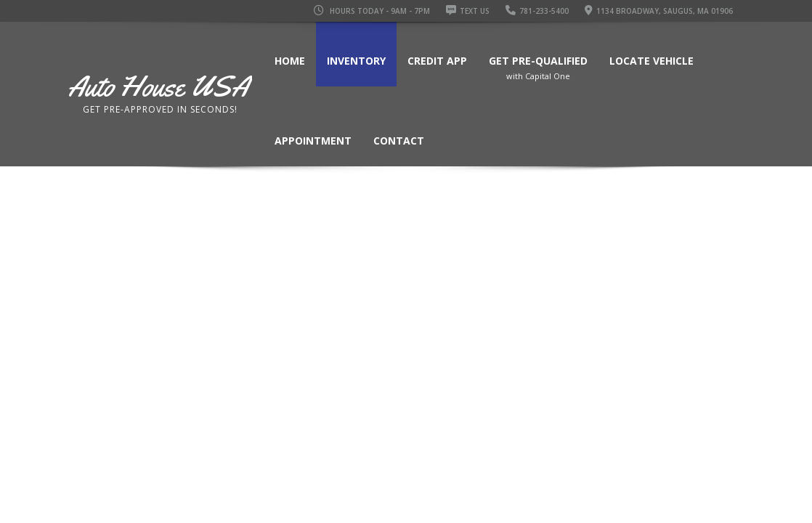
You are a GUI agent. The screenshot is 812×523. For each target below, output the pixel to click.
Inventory (356, 61)
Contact (399, 141)
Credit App (437, 61)
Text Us (468, 11)
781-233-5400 (537, 11)
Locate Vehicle (651, 61)
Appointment (313, 141)
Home (290, 61)
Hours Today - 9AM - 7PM (372, 11)
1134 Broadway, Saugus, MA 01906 (659, 11)
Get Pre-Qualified (538, 70)
